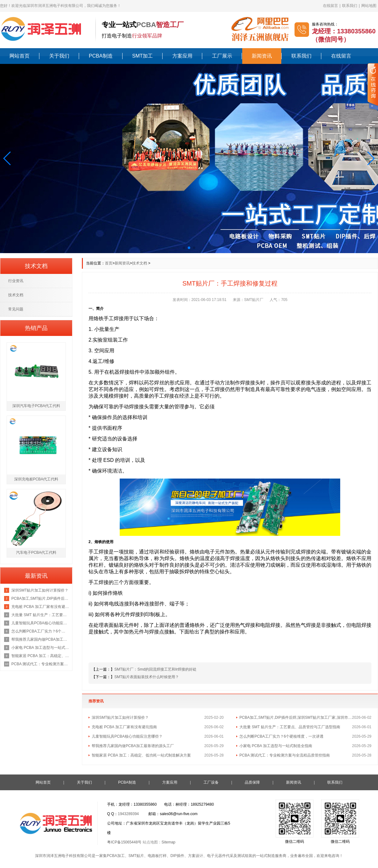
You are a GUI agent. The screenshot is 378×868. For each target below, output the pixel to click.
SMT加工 (143, 56)
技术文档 (140, 263)
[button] (7, 158)
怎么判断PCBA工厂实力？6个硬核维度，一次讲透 (281, 736)
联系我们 (350, 6)
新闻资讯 (262, 56)
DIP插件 (177, 856)
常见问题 (16, 309)
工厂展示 (222, 56)
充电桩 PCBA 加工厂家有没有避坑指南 (124, 727)
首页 (109, 263)
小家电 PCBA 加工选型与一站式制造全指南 (276, 746)
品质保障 (252, 782)
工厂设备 (211, 782)
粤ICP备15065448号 (124, 842)
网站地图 (369, 6)
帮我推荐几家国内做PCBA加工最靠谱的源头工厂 (133, 746)
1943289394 (128, 814)
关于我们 (59, 56)
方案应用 (182, 56)
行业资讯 (16, 281)
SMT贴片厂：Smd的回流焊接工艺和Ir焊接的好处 (155, 669)
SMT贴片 (136, 856)
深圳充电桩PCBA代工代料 (36, 479)
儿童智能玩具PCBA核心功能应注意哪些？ (127, 736)
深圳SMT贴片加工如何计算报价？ (120, 718)
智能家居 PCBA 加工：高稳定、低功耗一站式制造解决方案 (141, 755)
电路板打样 (157, 856)
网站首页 (20, 56)
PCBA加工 (116, 856)
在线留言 (330, 6)
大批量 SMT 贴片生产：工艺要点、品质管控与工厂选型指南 (290, 727)
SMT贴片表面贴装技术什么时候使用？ (147, 677)
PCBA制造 (101, 56)
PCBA (146, 25)
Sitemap (169, 842)
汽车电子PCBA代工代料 (36, 553)
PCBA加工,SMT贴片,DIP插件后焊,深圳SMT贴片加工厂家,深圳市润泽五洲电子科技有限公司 (296, 718)
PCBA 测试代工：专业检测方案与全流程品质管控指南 (285, 755)
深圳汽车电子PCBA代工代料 (36, 406)
